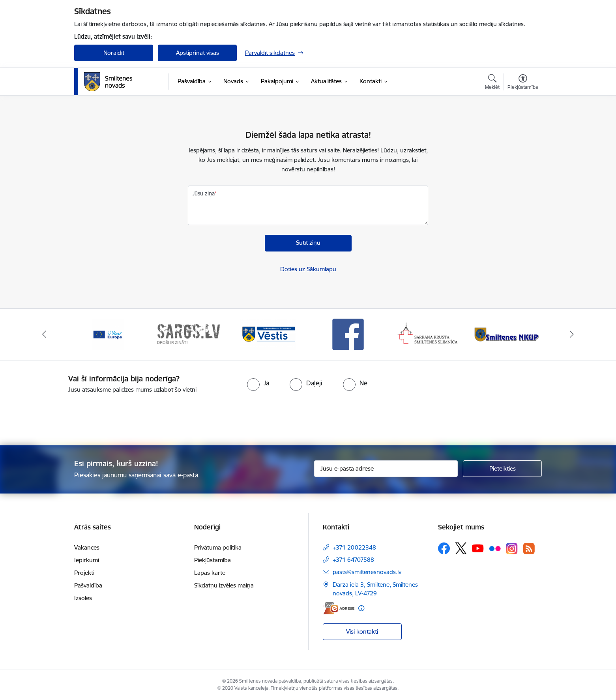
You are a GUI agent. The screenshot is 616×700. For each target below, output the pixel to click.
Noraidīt (114, 53)
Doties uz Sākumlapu (308, 269)
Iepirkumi (87, 560)
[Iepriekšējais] (45, 334)
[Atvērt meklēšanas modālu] (492, 83)
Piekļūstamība (213, 560)
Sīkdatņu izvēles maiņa (224, 585)
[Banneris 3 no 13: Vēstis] (268, 334)
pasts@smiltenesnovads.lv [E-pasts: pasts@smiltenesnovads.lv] (367, 572)
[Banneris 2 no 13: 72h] (188, 334)
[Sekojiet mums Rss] (529, 549)
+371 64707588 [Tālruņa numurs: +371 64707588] (353, 560)
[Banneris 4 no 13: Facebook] (348, 334)
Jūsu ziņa (204, 193)
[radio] (258, 383)
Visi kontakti (362, 632)
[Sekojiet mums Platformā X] (461, 548)
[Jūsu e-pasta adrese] (386, 469)
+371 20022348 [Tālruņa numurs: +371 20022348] (354, 547)
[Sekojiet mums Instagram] (512, 549)
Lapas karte (210, 573)
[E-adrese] (339, 608)
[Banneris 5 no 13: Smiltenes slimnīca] (428, 334)
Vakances (87, 547)
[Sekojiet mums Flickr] (495, 548)
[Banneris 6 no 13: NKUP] (508, 334)
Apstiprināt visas (198, 53)
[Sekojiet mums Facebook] (444, 548)
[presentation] (322, 416)
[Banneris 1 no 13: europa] (108, 334)
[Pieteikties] (502, 469)
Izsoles (83, 598)
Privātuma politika (218, 547)
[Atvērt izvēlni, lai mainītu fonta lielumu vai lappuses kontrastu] (523, 83)
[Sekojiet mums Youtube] (478, 548)
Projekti (84, 573)
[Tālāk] (572, 334)
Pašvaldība (88, 585)
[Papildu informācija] (361, 608)
